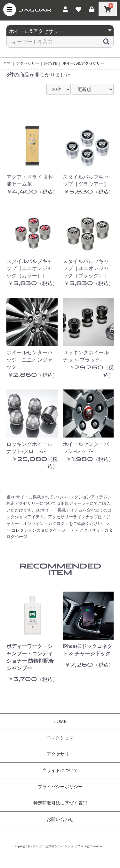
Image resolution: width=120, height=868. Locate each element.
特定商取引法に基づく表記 (60, 803)
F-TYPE (51, 63)
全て (7, 63)
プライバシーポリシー (60, 787)
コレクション (60, 738)
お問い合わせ (60, 819)
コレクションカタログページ (39, 530)
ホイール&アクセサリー (83, 63)
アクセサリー (28, 63)
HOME (60, 721)
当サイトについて (60, 770)
